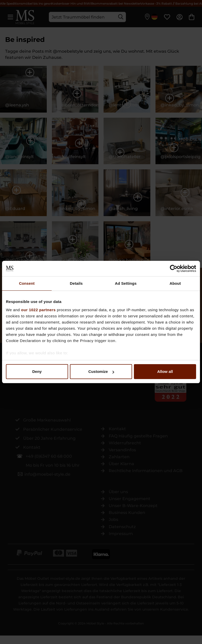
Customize (101, 371)
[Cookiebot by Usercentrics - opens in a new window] (174, 269)
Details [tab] (76, 283)
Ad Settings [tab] (126, 283)
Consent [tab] (27, 283)
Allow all (165, 371)
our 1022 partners (38, 310)
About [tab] (175, 283)
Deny (37, 371)
